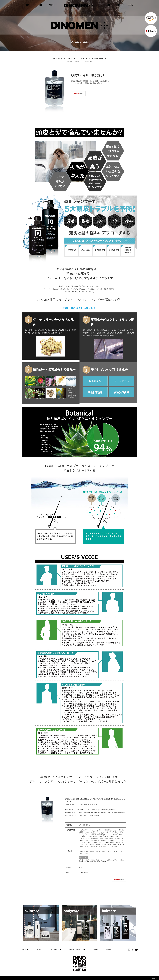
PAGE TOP (154, 979)
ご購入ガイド (109, 949)
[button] (52, 5)
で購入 (78, 94)
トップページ (25, 949)
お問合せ (95, 949)
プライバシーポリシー (55, 949)
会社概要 (39, 949)
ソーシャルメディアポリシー (77, 949)
